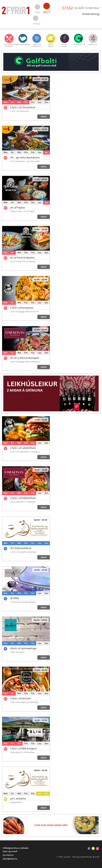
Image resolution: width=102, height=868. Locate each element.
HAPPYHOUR (65, 46)
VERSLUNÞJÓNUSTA (37, 46)
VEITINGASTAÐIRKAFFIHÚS (9, 46)
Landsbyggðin (23, 44)
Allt (47, 12)
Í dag (38, 12)
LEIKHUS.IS (93, 44)
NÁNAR (44, 117)
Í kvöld (37, 24)
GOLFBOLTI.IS (79, 44)
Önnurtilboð (51, 46)
